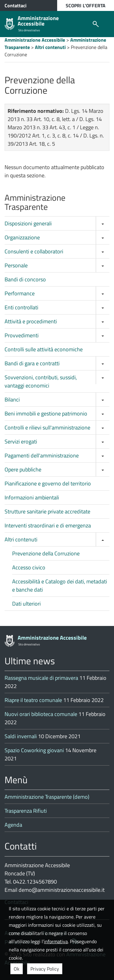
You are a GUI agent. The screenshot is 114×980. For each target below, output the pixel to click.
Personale (16, 265)
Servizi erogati (21, 441)
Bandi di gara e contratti (32, 363)
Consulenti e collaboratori (34, 251)
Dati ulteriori (26, 604)
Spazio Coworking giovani (34, 750)
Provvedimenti (22, 335)
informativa (56, 941)
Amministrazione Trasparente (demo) (47, 797)
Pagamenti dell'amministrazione (42, 455)
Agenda (13, 825)
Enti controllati (21, 307)
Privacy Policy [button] (45, 969)
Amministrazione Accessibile (38, 21)
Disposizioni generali (28, 223)
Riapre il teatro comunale (33, 700)
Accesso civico (29, 567)
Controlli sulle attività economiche (44, 349)
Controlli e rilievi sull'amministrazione (47, 427)
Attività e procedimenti (31, 321)
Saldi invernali (21, 736)
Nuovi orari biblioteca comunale (41, 714)
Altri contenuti (21, 539)
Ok (17, 969)
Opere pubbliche (23, 469)
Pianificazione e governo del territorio (48, 483)
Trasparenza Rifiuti (26, 811)
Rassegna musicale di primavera (41, 678)
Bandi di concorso (25, 279)
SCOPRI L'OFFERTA (86, 5)
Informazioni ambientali (32, 497)
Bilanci (12, 400)
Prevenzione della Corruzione (46, 553)
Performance (20, 293)
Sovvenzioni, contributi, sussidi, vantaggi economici (41, 381)
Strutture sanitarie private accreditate (47, 511)
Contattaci (16, 5)
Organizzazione (22, 237)
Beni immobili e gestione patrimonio (46, 414)
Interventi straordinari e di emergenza (48, 525)
